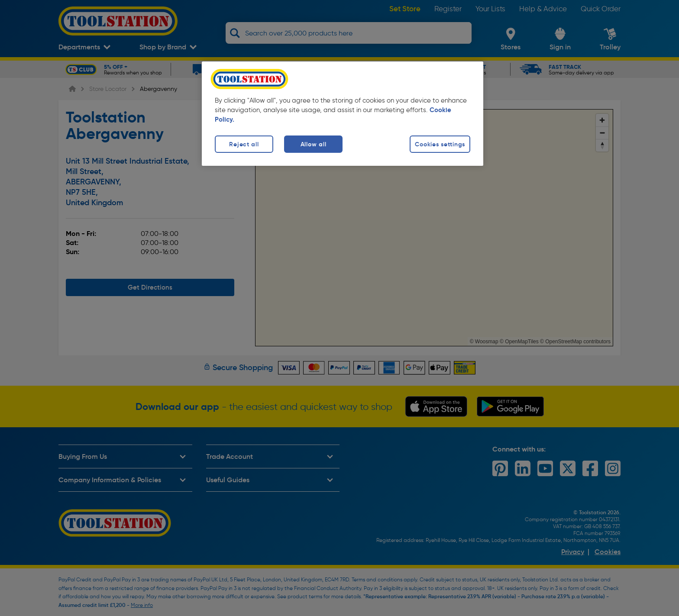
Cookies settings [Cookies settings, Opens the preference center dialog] (440, 144)
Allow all (313, 144)
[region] (343, 114)
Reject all (244, 144)
